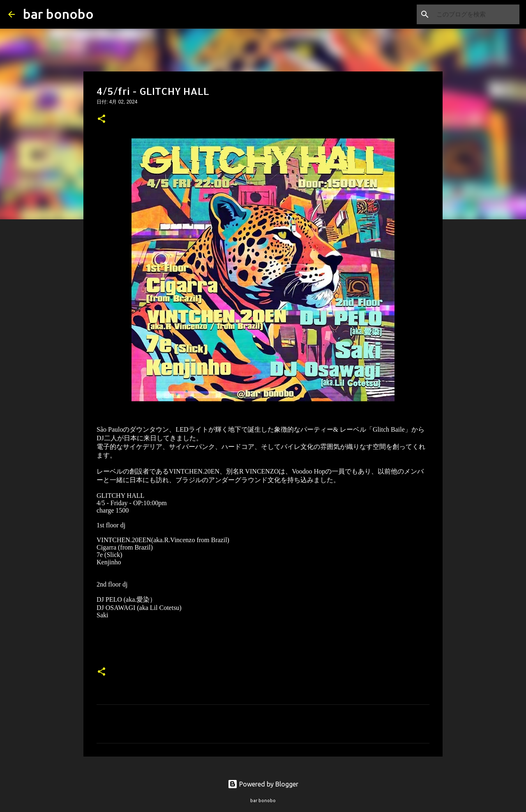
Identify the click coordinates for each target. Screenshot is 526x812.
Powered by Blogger (263, 784)
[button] (102, 120)
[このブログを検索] (476, 14)
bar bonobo (58, 14)
